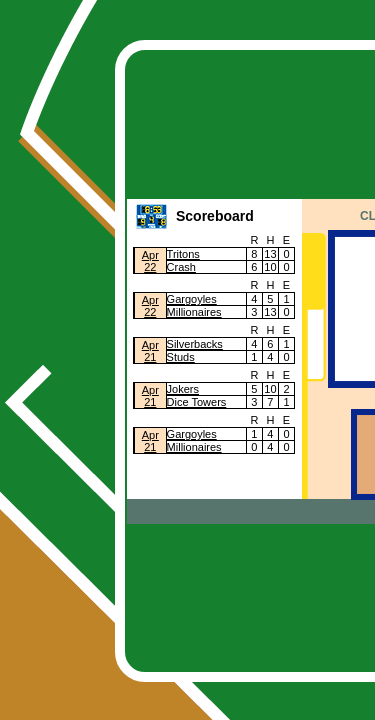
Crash (181, 267)
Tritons (183, 254)
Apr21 (150, 351)
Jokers (183, 389)
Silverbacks (195, 344)
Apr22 (150, 261)
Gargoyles (192, 299)
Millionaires (194, 312)
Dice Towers (197, 402)
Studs (181, 357)
